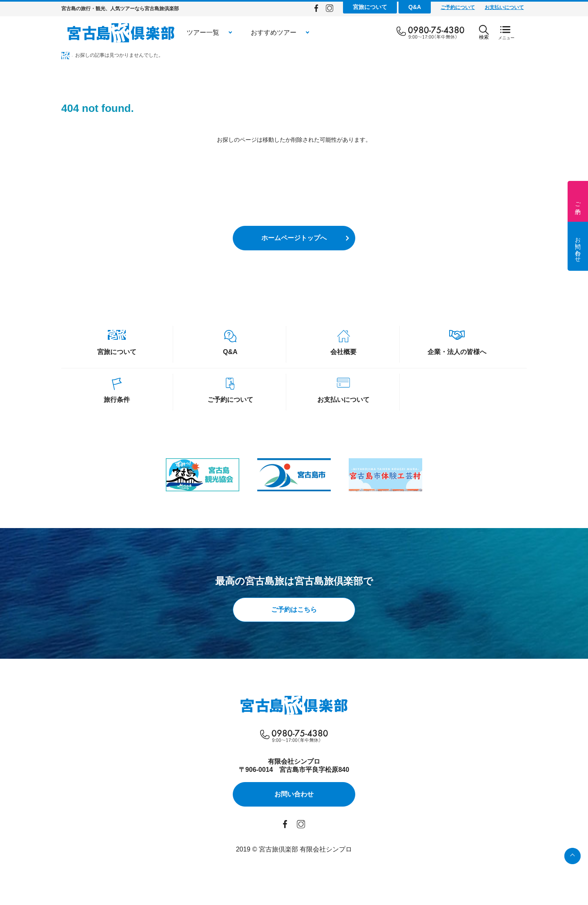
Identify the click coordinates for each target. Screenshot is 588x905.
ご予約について (458, 7)
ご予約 (578, 201)
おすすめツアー (274, 32)
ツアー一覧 (203, 32)
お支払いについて (504, 7)
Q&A (415, 7)
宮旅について (370, 7)
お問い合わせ (578, 246)
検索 (484, 32)
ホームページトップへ (294, 238)
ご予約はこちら (294, 610)
